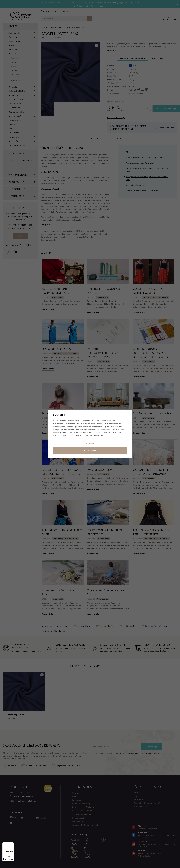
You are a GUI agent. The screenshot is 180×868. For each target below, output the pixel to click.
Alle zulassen (90, 451)
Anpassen (90, 443)
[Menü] (12, 844)
